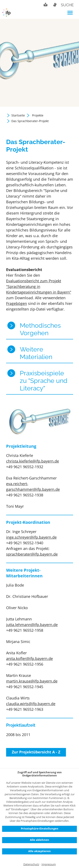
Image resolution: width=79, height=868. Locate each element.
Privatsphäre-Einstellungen (40, 828)
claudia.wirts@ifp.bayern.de (31, 704)
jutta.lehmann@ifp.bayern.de (32, 625)
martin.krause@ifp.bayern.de (32, 681)
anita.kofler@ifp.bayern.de (29, 658)
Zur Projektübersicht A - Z (36, 752)
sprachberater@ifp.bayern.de (32, 554)
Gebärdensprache (55, 5)
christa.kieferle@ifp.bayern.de (33, 461)
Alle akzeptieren (39, 851)
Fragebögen (17, 303)
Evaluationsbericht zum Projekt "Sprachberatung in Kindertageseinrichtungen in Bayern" (39, 286)
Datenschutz (31, 864)
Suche (67, 5)
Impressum (49, 864)
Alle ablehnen (39, 840)
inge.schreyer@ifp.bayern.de (31, 537)
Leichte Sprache (46, 5)
